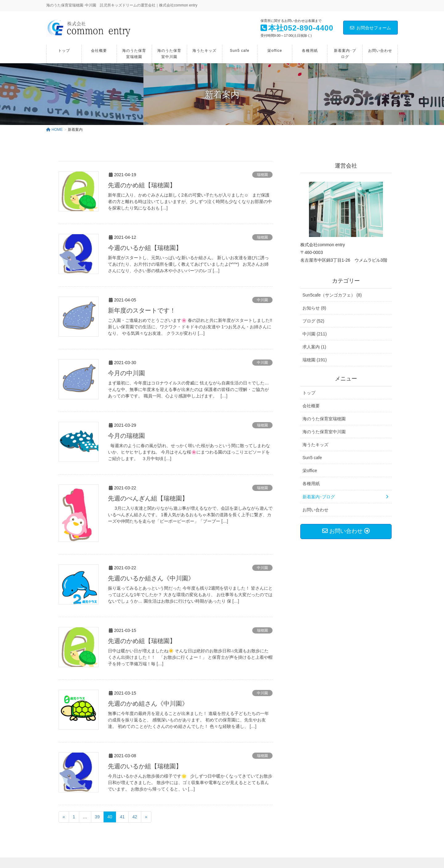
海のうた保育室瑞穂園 (324, 419)
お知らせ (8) (314, 308)
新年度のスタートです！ (142, 310)
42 (135, 817)
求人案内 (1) (314, 347)
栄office (310, 471)
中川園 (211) (315, 334)
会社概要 (311, 406)
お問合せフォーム (370, 28)
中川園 (262, 300)
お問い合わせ (315, 510)
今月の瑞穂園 (126, 436)
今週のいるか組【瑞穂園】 (145, 248)
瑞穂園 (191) (315, 360)
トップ (309, 393)
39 (97, 817)
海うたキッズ (315, 445)
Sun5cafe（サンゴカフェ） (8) (332, 295)
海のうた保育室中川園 (324, 432)
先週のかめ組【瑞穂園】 (142, 185)
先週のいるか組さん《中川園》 (151, 578)
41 (122, 817)
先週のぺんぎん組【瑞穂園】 (148, 498)
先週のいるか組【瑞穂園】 (145, 766)
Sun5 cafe (312, 458)
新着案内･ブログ (319, 497)
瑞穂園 (262, 175)
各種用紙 (311, 484)
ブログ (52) (313, 321)
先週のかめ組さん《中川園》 (148, 704)
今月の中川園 (126, 373)
